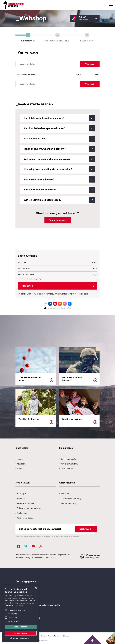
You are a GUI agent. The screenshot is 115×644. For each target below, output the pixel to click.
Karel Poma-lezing (24, 518)
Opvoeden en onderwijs (71, 498)
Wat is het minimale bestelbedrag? (58, 200)
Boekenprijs (21, 513)
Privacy (44, 636)
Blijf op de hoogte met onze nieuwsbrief (57, 529)
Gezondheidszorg (68, 503)
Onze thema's (66, 469)
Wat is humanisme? (69, 464)
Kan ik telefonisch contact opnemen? (58, 118)
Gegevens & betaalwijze (57, 37)
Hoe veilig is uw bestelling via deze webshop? (58, 169)
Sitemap (66, 636)
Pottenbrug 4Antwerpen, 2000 (33, 617)
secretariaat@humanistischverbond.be (43, 605)
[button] (21, 638)
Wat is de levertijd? (58, 139)
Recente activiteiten (25, 503)
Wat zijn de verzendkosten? (58, 179)
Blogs (19, 469)
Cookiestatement (55, 636)
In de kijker (21, 494)
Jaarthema (65, 494)
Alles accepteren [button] (21, 627)
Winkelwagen (28, 37)
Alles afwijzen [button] (21, 633)
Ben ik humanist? (68, 459)
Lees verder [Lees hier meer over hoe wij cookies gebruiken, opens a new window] (19, 605)
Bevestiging (87, 37)
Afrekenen (27, 286)
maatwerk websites (41, 641)
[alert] (21, 613)
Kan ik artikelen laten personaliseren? (58, 128)
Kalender (20, 464)
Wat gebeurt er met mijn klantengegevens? (58, 159)
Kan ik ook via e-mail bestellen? (58, 190)
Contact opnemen (58, 220)
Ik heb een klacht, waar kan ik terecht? (58, 149)
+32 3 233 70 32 (32, 595)
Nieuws (19, 459)
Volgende (90, 64)
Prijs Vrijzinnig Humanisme (28, 508)
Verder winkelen (28, 64)
